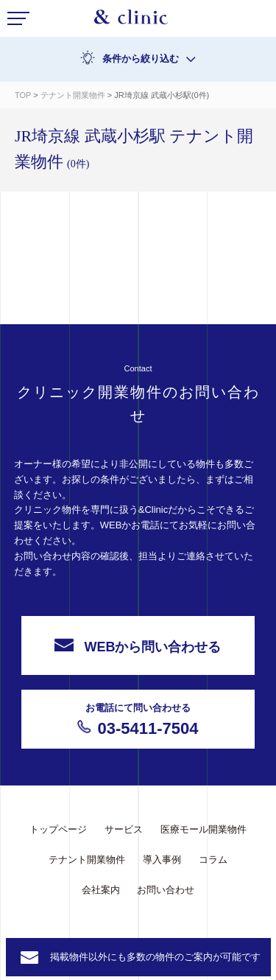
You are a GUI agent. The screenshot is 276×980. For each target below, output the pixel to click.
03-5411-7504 (138, 719)
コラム (213, 860)
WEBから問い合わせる (138, 646)
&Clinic (131, 21)
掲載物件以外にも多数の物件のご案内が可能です (155, 957)
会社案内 (101, 890)
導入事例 (162, 860)
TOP (23, 95)
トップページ (58, 829)
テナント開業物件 (74, 95)
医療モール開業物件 (204, 829)
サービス (124, 829)
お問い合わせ (166, 890)
